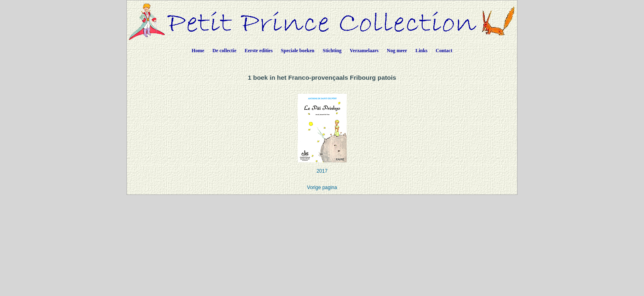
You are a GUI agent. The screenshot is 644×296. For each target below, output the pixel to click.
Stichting (332, 51)
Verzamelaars (364, 51)
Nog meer (397, 51)
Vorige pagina (322, 187)
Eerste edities (259, 51)
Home (198, 51)
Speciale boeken (298, 51)
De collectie (224, 51)
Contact (444, 51)
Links (421, 51)
